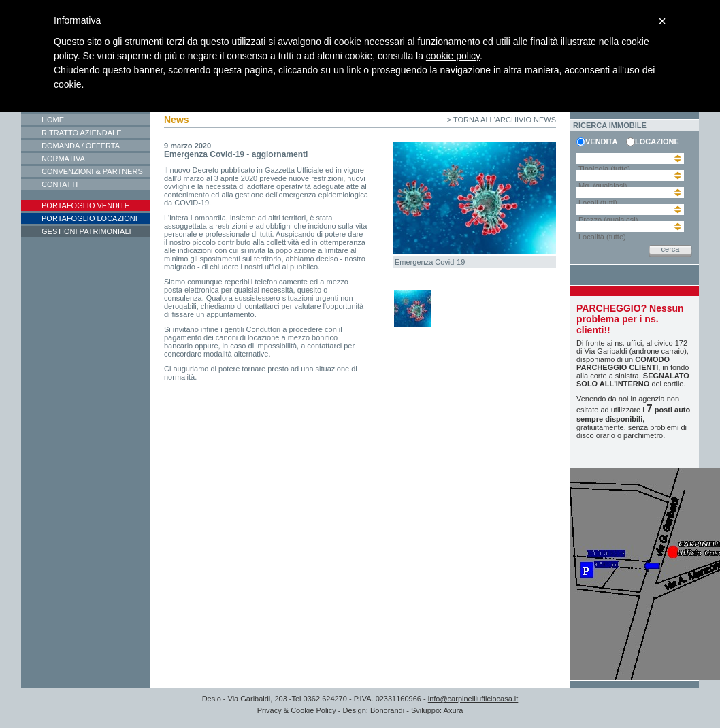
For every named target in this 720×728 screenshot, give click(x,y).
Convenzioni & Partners (92, 171)
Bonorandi (387, 710)
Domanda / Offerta (81, 146)
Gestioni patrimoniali (86, 231)
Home (53, 120)
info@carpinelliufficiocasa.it (473, 699)
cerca (671, 249)
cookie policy (453, 56)
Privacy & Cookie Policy (297, 710)
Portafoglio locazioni (89, 218)
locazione (655, 142)
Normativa (63, 159)
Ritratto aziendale (82, 133)
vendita (601, 142)
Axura (454, 710)
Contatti (60, 184)
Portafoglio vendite (85, 205)
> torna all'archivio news (502, 120)
